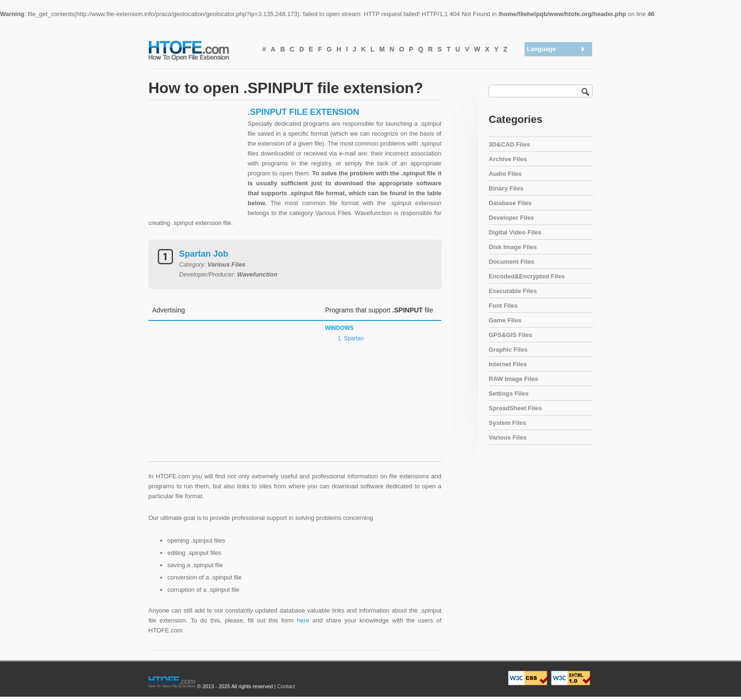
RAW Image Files (513, 379)
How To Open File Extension (199, 50)
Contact (286, 686)
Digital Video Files (515, 232)
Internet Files (508, 364)
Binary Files (506, 188)
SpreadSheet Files (515, 408)
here (303, 620)
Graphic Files (508, 350)
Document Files (512, 262)
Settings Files (509, 393)
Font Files (503, 306)
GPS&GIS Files (510, 335)
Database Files (510, 203)
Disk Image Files (513, 247)
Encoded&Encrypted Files (527, 276)
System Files (508, 423)
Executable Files (513, 291)
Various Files (508, 437)
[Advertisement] (196, 166)
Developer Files (511, 218)
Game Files (505, 320)
